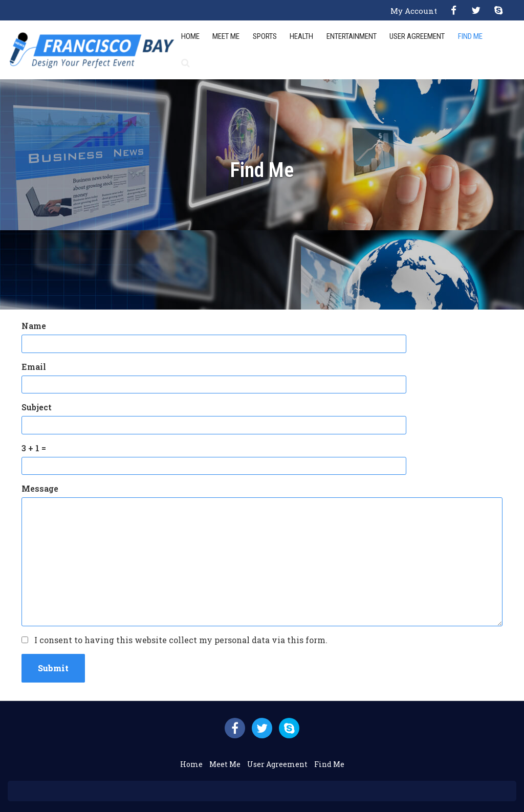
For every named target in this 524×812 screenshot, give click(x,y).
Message (40, 488)
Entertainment (352, 36)
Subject (37, 407)
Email (34, 367)
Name (34, 326)
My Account (414, 11)
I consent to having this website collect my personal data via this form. (181, 640)
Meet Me (226, 36)
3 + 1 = (34, 448)
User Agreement (417, 36)
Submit (53, 668)
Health (301, 36)
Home (190, 36)
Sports (265, 36)
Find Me (470, 36)
